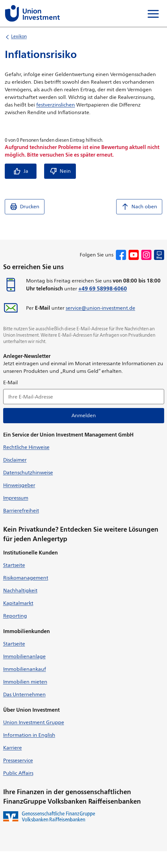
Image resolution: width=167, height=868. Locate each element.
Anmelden (84, 415)
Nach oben (139, 207)
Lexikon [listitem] (19, 36)
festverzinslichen (56, 105)
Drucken (25, 207)
